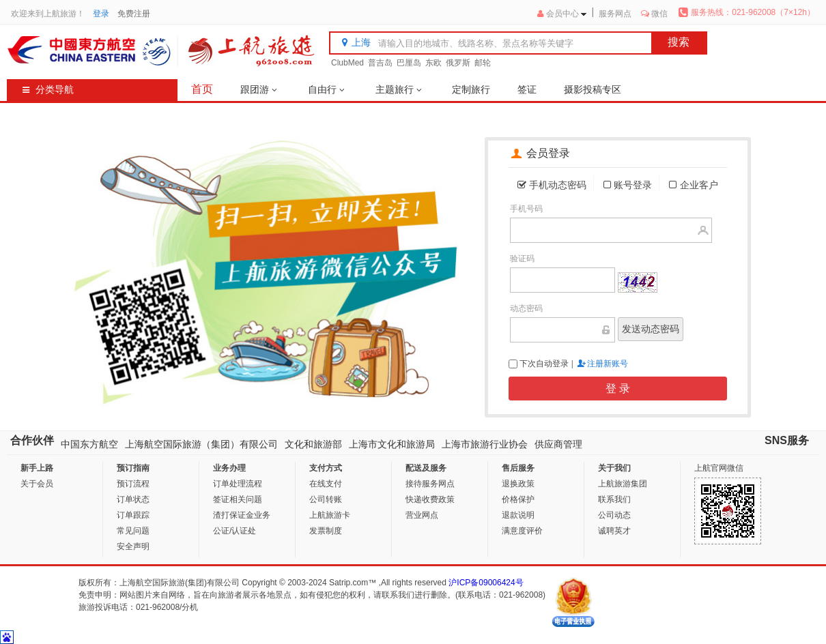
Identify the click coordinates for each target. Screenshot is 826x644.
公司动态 (614, 515)
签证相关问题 (238, 499)
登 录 (618, 389)
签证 (527, 89)
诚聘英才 (614, 531)
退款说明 (518, 515)
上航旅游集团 (623, 484)
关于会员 (37, 484)
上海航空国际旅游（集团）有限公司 (201, 444)
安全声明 (133, 546)
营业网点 (422, 515)
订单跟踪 (133, 515)
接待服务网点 (430, 484)
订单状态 (133, 499)
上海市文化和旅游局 (392, 444)
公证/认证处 (234, 531)
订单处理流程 (238, 484)
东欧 (433, 63)
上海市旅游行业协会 (485, 444)
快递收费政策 (430, 499)
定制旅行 (471, 89)
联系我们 (614, 499)
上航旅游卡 (330, 515)
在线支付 (326, 484)
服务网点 (615, 14)
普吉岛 (380, 63)
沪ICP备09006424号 (486, 583)
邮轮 (483, 63)
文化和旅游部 (313, 444)
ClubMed (347, 63)
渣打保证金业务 (242, 515)
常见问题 (133, 531)
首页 (202, 89)
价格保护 (518, 499)
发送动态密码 (651, 329)
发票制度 (326, 531)
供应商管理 (558, 444)
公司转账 (326, 499)
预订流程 (133, 484)
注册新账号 (608, 364)
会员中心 (562, 14)
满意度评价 (522, 531)
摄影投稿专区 (593, 89)
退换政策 (518, 484)
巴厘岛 (409, 63)
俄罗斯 (458, 63)
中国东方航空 (89, 444)
